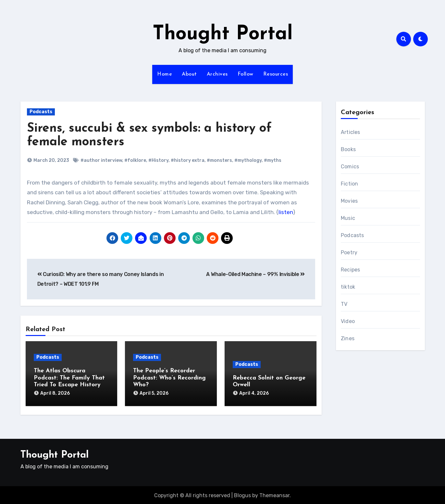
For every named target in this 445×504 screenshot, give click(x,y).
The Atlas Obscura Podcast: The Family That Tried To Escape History (69, 378)
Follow (246, 74)
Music (348, 218)
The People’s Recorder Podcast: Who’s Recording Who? (169, 378)
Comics (350, 167)
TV (344, 304)
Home (165, 74)
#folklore (135, 160)
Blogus (242, 494)
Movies (349, 201)
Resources (276, 74)
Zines (348, 338)
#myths (273, 160)
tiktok (348, 287)
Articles (351, 132)
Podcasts (41, 112)
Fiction (349, 184)
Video (348, 321)
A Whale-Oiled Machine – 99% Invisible (255, 274)
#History (158, 160)
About (189, 74)
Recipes (350, 270)
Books (348, 149)
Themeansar (274, 494)
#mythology (248, 160)
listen (286, 212)
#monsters (219, 160)
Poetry (349, 252)
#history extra (188, 160)
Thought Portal (223, 34)
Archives (217, 74)
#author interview (101, 160)
